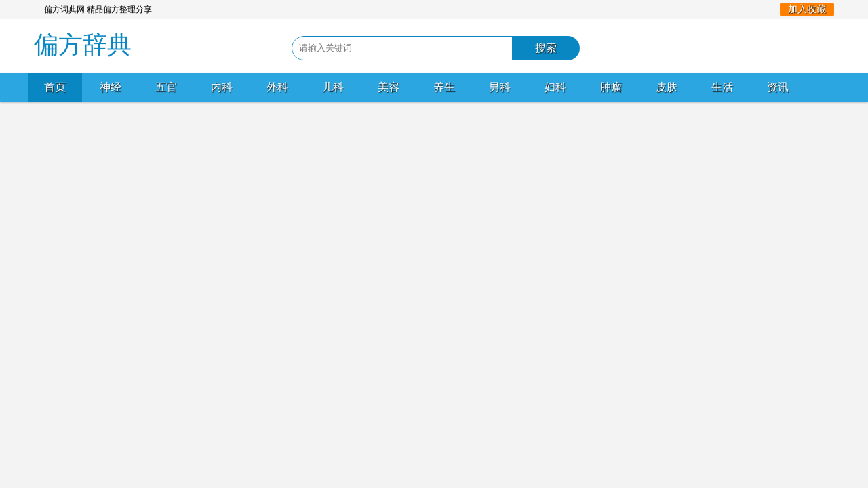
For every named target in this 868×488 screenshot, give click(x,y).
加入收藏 (807, 9)
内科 (222, 87)
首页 (55, 87)
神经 (111, 87)
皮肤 (667, 87)
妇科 (555, 87)
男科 (500, 87)
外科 (277, 87)
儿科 (333, 87)
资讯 (778, 87)
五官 (166, 87)
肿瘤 (611, 87)
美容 (389, 87)
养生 (444, 87)
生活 (722, 87)
